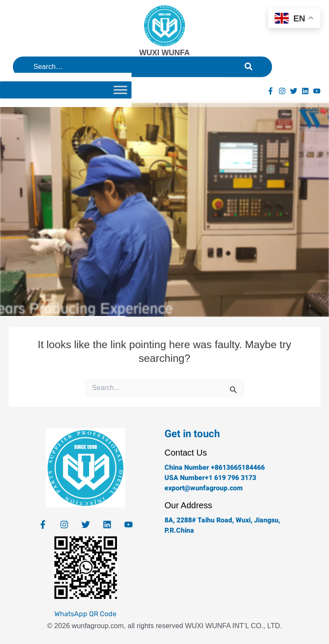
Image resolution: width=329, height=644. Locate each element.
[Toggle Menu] (120, 90)
